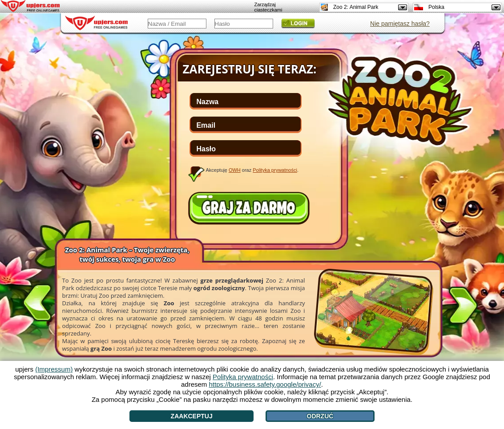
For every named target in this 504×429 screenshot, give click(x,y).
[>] (463, 307)
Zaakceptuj (192, 416)
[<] (37, 301)
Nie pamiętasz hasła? (400, 24)
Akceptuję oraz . (252, 170)
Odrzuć (320, 416)
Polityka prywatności (275, 170)
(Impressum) (54, 369)
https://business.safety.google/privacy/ (265, 384)
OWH (235, 170)
